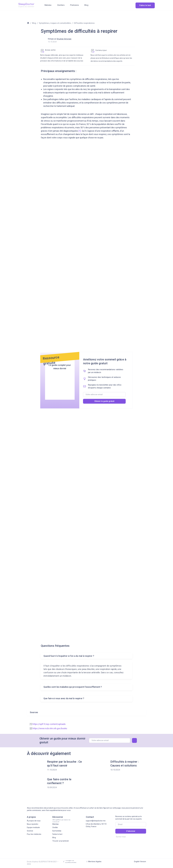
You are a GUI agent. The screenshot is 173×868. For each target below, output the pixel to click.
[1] (80, 131)
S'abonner (131, 831)
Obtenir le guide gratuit (104, 401)
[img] (26, 5)
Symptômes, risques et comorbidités (55, 23)
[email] (104, 395)
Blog (34, 23)
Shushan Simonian (64, 39)
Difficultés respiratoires (84, 23)
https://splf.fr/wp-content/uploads (49, 724)
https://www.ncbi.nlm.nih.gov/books (50, 728)
